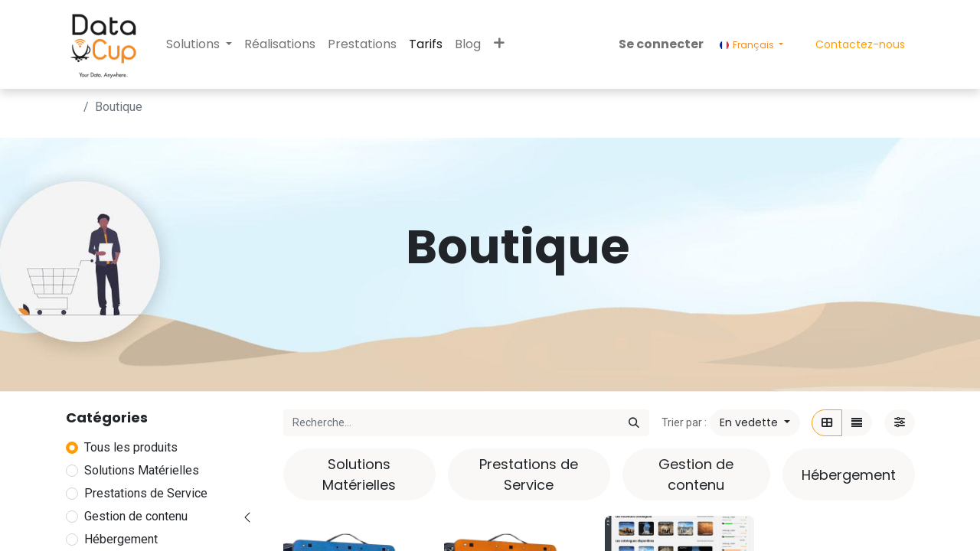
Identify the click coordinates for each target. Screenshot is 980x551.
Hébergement (121, 539)
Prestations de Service (146, 493)
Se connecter (661, 44)
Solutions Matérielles (142, 470)
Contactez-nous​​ (860, 44)
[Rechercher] (634, 423)
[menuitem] (280, 44)
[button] (499, 44)
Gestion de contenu (136, 516)
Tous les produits (131, 447)
